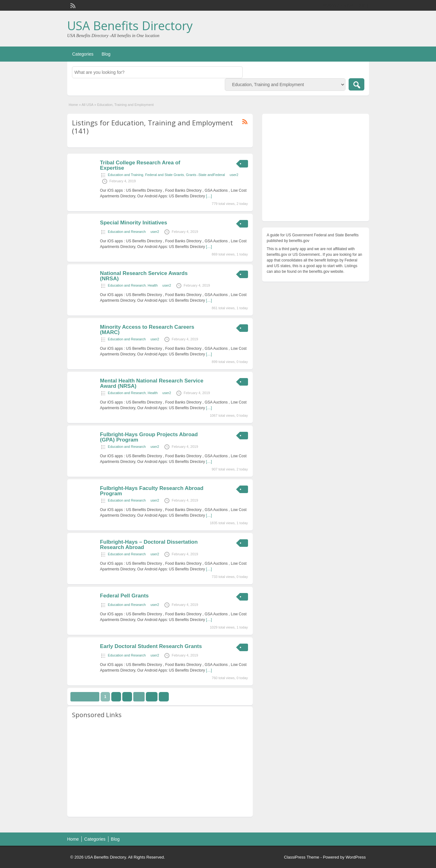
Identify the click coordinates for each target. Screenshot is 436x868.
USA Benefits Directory (130, 25)
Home (73, 105)
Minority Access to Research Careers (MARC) (147, 330)
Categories (83, 54)
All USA (87, 105)
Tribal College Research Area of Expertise (140, 165)
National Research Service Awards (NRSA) (144, 276)
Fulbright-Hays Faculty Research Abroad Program (152, 491)
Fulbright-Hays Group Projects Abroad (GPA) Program (149, 437)
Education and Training (126, 175)
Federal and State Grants (165, 175)
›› (164, 697)
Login (361, 5)
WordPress (356, 857)
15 (152, 697)
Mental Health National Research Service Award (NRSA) (152, 383)
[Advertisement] (160, 768)
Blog (106, 54)
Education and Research (127, 232)
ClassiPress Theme (301, 857)
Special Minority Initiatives (134, 223)
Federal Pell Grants (124, 596)
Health (153, 285)
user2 (234, 175)
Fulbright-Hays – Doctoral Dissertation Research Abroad (149, 545)
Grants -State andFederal (205, 175)
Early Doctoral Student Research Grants (151, 646)
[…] (209, 196)
